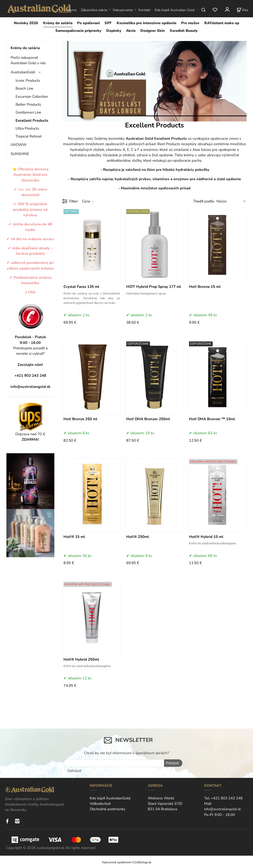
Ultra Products (27, 128)
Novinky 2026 (26, 23)
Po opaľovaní (88, 23)
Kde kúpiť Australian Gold (175, 10)
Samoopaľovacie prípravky (78, 31)
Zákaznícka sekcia (94, 10)
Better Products (28, 104)
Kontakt (144, 10)
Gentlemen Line (28, 112)
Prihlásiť (172, 763)
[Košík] (242, 10)
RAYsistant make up (222, 23)
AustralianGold (23, 72)
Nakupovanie (123, 10)
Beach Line (24, 88)
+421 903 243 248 (227, 798)
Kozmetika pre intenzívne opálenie (147, 23)
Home (72, 10)
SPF (108, 23)
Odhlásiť (74, 770)
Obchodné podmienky (108, 809)
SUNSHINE (20, 154)
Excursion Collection (32, 97)
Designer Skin (153, 31)
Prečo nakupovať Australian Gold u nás (28, 60)
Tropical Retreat (29, 136)
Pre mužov (190, 23)
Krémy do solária (58, 23)
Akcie (131, 31)
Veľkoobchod (100, 803)
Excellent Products (32, 120)
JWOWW (19, 145)
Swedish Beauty (184, 31)
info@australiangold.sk (30, 387)
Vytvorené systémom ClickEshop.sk (126, 862)
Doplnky (114, 31)
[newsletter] (114, 763)
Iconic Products (28, 80)
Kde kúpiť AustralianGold (110, 798)
